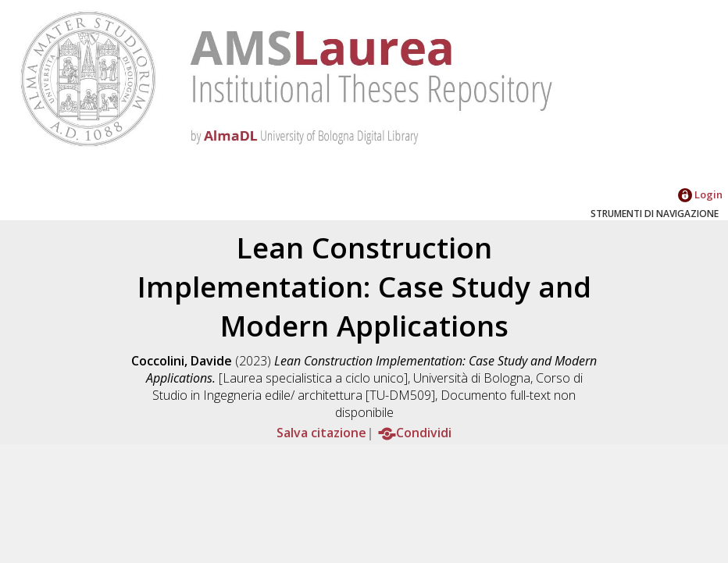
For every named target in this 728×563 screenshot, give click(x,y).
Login (700, 194)
